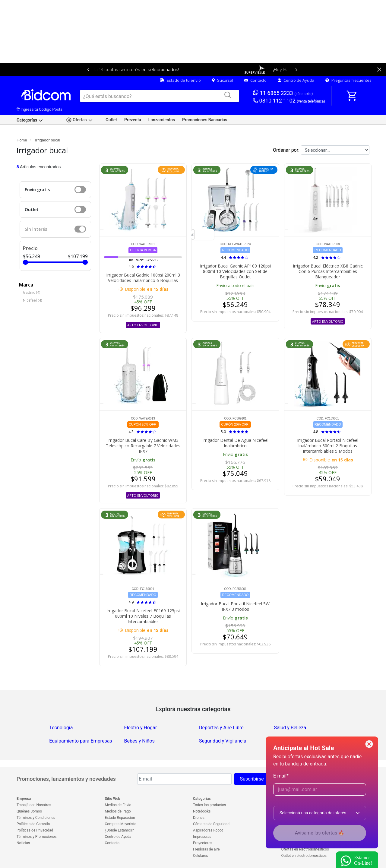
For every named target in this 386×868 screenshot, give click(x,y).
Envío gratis (37, 190)
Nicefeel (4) (32, 300)
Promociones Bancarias (205, 120)
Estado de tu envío (180, 80)
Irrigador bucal (47, 140)
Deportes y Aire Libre (221, 728)
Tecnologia (61, 728)
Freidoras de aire (206, 849)
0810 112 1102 (289, 101)
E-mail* (281, 776)
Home (22, 140)
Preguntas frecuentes (348, 80)
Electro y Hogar (141, 728)
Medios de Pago (118, 811)
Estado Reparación (120, 818)
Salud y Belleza (290, 728)
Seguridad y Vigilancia (223, 741)
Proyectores (203, 843)
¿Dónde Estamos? (119, 830)
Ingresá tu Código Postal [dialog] (40, 109)
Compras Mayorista (121, 824)
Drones (199, 818)
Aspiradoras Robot (208, 830)
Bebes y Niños (139, 741)
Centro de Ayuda (296, 80)
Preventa (133, 120)
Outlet (111, 120)
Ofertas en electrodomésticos (305, 849)
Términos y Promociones (37, 837)
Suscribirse (252, 779)
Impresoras (202, 837)
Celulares (201, 856)
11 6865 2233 (283, 93)
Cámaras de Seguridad (211, 824)
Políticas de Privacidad (35, 830)
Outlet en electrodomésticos (304, 856)
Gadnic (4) (32, 292)
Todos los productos (209, 805)
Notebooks (202, 811)
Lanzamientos (162, 120)
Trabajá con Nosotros (34, 805)
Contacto (255, 80)
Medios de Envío (118, 805)
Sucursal (223, 80)
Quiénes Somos (29, 811)
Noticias (23, 843)
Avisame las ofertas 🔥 (320, 833)
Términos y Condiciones (36, 818)
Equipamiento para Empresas (81, 741)
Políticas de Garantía (33, 824)
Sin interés (36, 229)
